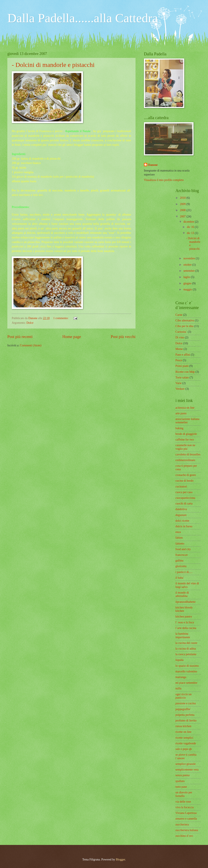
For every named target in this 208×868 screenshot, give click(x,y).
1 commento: (61, 318)
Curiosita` (181, 332)
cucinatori (181, 487)
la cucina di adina (186, 649)
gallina (179, 561)
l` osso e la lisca (185, 622)
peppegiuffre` (183, 709)
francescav (182, 555)
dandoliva (181, 509)
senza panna (182, 775)
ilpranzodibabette (186, 602)
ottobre (188, 265)
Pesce (179, 360)
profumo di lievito (186, 721)
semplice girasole (186, 764)
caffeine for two (185, 440)
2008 (183, 210)
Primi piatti (182, 366)
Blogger (120, 860)
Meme (179, 349)
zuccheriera (182, 824)
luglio (187, 277)
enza (178, 532)
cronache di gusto (186, 475)
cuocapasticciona (185, 498)
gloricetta (181, 566)
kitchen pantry (184, 617)
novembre (190, 258)
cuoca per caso (184, 492)
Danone (153, 165)
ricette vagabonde (186, 743)
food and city (183, 549)
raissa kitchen (183, 726)
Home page (72, 337)
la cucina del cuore (186, 643)
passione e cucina (186, 703)
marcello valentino (186, 671)
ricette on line (183, 732)
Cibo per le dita (184, 326)
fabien (179, 538)
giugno (188, 283)
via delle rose (183, 802)
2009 (183, 204)
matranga (181, 677)
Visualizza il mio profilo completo (164, 180)
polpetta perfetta (185, 715)
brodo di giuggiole (186, 434)
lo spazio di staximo (187, 666)
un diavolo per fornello (184, 794)
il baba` (180, 578)
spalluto (180, 781)
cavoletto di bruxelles (188, 454)
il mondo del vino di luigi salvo (187, 585)
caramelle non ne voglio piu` (185, 447)
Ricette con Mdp (185, 372)
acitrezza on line (185, 408)
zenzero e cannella (186, 819)
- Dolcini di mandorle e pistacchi (53, 65)
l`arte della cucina (186, 628)
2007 (183, 216)
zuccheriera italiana (187, 830)
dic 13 (191, 233)
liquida (179, 660)
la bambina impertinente (183, 635)
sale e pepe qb (184, 749)
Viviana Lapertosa (186, 813)
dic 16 (191, 227)
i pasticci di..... (184, 572)
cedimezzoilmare (185, 460)
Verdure (180, 389)
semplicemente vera (187, 770)
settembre (189, 271)
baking (179, 428)
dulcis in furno (184, 526)
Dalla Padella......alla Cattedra (83, 18)
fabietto (180, 544)
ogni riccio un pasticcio (184, 696)
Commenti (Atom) (31, 345)
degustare (181, 515)
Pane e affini (183, 355)
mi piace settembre (186, 683)
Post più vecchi (123, 337)
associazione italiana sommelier (187, 421)
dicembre (189, 222)
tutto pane (181, 787)
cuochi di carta (184, 504)
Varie (178, 383)
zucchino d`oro (184, 836)
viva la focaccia (185, 807)
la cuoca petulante (186, 654)
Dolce (30, 323)
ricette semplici (184, 738)
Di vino (180, 337)
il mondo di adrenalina (182, 594)
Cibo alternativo (185, 320)
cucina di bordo (184, 481)
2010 (183, 198)
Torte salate (182, 377)
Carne (179, 315)
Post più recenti (20, 337)
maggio (188, 289)
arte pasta (181, 413)
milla (178, 688)
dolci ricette (182, 521)
